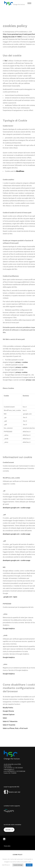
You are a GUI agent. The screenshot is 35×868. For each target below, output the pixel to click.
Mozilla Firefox (8, 708)
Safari (5, 718)
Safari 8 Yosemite (9, 725)
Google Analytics (9, 628)
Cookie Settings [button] (18, 865)
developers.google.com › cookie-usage (17, 508)
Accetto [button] (29, 865)
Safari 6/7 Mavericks (10, 721)
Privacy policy (7, 846)
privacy (18, 362)
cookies (25, 362)
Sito (6, 61)
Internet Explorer (9, 715)
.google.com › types (10, 597)
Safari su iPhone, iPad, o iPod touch (15, 728)
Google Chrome (8, 711)
